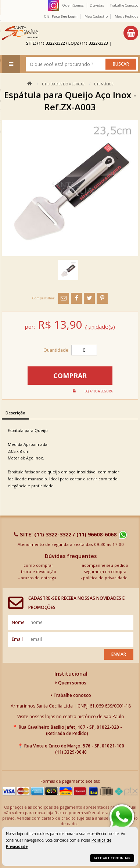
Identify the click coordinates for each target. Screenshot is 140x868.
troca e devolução (39, 571)
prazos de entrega (38, 578)
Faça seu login (65, 16)
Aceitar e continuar (112, 858)
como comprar (38, 565)
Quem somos (71, 683)
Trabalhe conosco (71, 695)
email (17, 639)
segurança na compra (105, 571)
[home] (20, 33)
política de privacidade (105, 578)
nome (18, 622)
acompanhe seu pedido (105, 565)
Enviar (119, 654)
